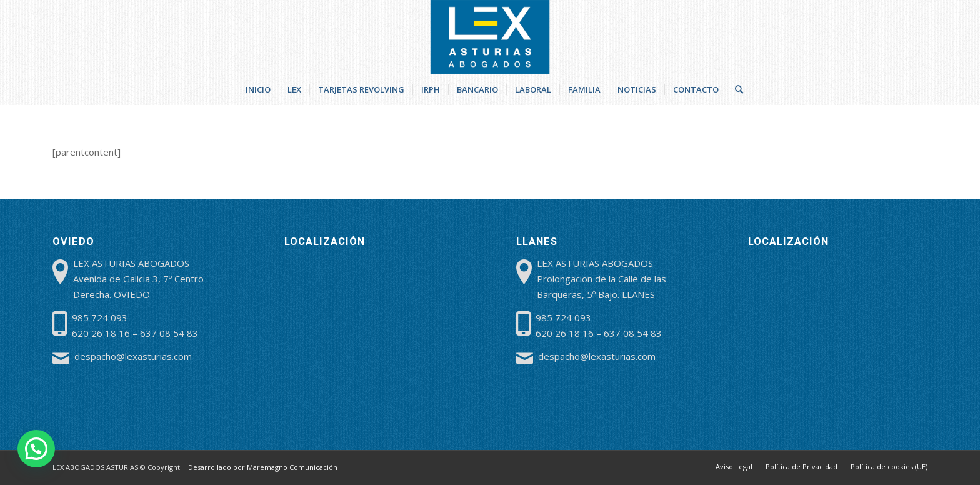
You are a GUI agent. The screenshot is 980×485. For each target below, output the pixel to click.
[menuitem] (258, 89)
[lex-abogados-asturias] (490, 37)
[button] (36, 449)
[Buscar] (735, 89)
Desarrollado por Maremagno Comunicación (263, 467)
